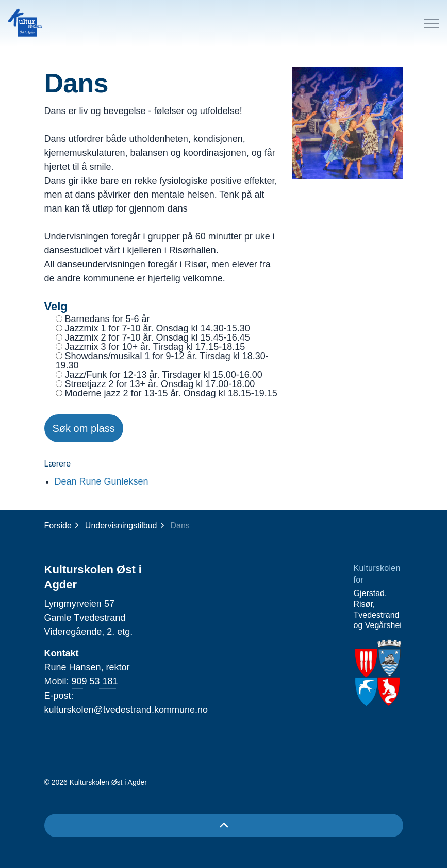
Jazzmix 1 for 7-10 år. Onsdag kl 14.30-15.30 (153, 328)
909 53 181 (95, 681)
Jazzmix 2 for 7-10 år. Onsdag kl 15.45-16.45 (153, 337)
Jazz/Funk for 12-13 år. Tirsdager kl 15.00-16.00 (159, 375)
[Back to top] (224, 825)
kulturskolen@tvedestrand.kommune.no (126, 710)
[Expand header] (432, 23)
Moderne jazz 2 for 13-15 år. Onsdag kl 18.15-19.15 (167, 393)
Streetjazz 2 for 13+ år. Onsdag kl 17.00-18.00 (155, 384)
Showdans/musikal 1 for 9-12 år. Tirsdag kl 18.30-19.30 (162, 361)
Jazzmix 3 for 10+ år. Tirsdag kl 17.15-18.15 (151, 347)
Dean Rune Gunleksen (102, 481)
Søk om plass (84, 428)
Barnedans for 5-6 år (103, 319)
